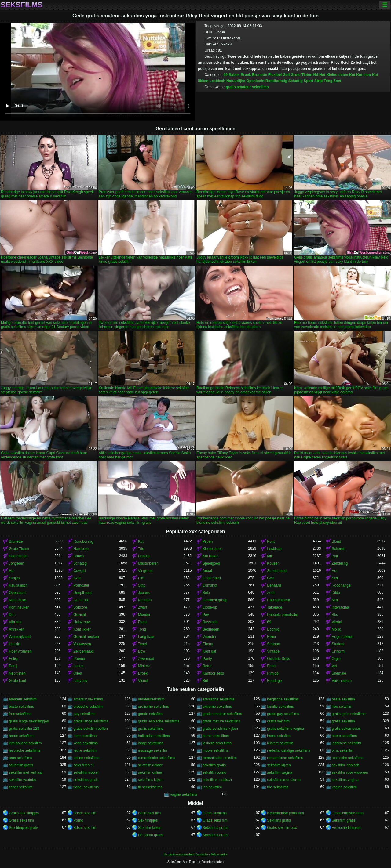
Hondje (144, 556)
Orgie (336, 659)
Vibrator (15, 622)
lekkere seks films (217, 743)
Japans (144, 593)
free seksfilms (20, 714)
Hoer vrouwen (20, 651)
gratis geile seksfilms (349, 714)
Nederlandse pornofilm (285, 813)
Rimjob (273, 673)
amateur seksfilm (23, 699)
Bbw (142, 651)
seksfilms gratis (86, 780)
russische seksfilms (347, 758)
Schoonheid (277, 571)
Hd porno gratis (151, 835)
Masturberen (148, 563)
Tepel (143, 644)
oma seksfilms (20, 758)
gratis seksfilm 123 (24, 729)
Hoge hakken (343, 637)
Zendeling (340, 563)
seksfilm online (150, 772)
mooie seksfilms (216, 750)
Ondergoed (212, 578)
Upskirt (15, 644)
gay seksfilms (84, 714)
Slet (335, 578)
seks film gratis (21, 765)
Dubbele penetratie (282, 615)
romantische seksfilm (220, 758)
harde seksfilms (22, 736)
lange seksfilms (151, 743)
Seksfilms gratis (215, 828)
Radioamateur (278, 600)
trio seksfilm (212, 787)
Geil (286, 75)
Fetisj (13, 659)
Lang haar (146, 637)
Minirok (144, 666)
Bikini (271, 637)
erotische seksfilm (88, 707)
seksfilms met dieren (284, 780)
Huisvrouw (82, 622)
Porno (78, 820)
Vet (334, 666)
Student (338, 644)
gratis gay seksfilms (283, 714)
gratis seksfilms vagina (285, 729)
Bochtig (273, 629)
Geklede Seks (278, 659)
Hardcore (81, 549)
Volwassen (82, 644)
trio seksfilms (278, 787)
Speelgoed (211, 563)
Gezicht (80, 615)
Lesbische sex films (348, 813)
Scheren (339, 549)
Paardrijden (18, 556)
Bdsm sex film (85, 813)
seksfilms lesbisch (217, 780)
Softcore (80, 607)
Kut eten (364, 75)
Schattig (296, 81)
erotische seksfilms (153, 707)
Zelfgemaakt (83, 651)
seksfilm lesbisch (345, 765)
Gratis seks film (21, 820)
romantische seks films (157, 758)
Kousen (273, 563)
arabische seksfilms (219, 699)
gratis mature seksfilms (221, 721)
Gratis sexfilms (215, 813)
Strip (318, 81)
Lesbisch (217, 81)
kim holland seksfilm (25, 743)
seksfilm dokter (150, 765)
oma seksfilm (342, 750)
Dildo (336, 593)
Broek (246, 75)
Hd (316, 75)
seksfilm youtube (22, 780)
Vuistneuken (342, 681)
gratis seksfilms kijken (220, 729)
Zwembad (146, 659)
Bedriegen (211, 629)
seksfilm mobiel (86, 772)
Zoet (337, 81)
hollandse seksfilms (154, 736)
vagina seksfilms (184, 794)
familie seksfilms (280, 707)
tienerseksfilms (150, 787)
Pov (206, 615)
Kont (271, 541)
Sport (308, 81)
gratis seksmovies (346, 729)
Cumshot (210, 585)
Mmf (335, 600)
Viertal (337, 622)
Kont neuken (19, 607)
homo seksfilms (344, 736)
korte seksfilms (85, 743)
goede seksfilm (150, 714)
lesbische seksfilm (347, 743)
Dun (12, 615)
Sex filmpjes (148, 820)
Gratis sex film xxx (282, 828)
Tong (328, 81)
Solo (206, 593)
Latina (78, 666)
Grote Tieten (301, 75)
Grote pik (81, 600)
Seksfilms (22, 5)
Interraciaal (341, 607)
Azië (77, 578)
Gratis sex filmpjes (24, 813)
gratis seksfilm (343, 721)
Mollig (336, 629)
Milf (270, 556)
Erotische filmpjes (346, 828)
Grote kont (17, 681)
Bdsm (272, 666)
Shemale (339, 673)
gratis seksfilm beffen (91, 729)
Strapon (273, 644)
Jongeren (16, 563)
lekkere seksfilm (280, 743)
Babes (234, 75)
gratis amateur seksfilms (247, 87)
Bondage (274, 681)
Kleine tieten (337, 75)
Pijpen (208, 541)
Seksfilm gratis (344, 820)
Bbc (335, 615)
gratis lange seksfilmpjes (29, 721)
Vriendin (209, 637)
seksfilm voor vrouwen (350, 772)
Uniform (338, 651)
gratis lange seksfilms (91, 721)
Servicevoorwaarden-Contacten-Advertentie (195, 854)
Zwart (143, 607)
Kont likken (82, 629)
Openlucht (255, 81)
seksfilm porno (214, 772)
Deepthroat (82, 593)
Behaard (274, 585)
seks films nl (83, 765)
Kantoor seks (213, 673)
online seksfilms (86, 758)
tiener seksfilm (21, 787)
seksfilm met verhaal (26, 772)
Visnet (143, 681)
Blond (336, 541)
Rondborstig (276, 81)
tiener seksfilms (86, 787)
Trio (141, 549)
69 (226, 75)
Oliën (78, 673)
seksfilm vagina (280, 772)
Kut (352, 75)
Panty (207, 659)
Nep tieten (17, 673)
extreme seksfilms (217, 707)
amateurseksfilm (151, 699)
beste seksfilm (343, 699)
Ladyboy (80, 681)
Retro (207, 666)
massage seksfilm (153, 750)
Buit (335, 556)
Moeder (144, 615)
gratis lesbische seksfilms (159, 721)
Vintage (273, 651)
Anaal (207, 571)
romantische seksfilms (285, 758)
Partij (13, 666)
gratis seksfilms (151, 729)
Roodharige (341, 585)
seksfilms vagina (345, 780)
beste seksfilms (21, 707)
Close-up (210, 607)
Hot (322, 75)
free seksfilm (342, 707)
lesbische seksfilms (25, 750)
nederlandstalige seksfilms (289, 750)
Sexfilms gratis (279, 820)
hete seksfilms (85, 736)
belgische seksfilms (283, 699)
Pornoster (81, 585)
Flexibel (275, 75)
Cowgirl (79, 571)
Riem (142, 622)
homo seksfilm (279, 736)
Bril (205, 681)
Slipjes (14, 578)
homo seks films (216, 736)
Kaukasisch (18, 585)
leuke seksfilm (85, 750)
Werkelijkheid (20, 637)
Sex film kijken (150, 828)
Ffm (141, 578)
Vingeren (145, 571)
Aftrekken (17, 629)
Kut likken (210, 556)
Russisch (210, 622)
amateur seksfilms (88, 699)
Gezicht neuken (86, 637)
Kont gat (209, 651)
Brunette (259, 75)
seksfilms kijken (151, 780)
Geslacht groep (215, 600)
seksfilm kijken (279, 765)
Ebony (208, 644)
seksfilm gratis (214, 765)
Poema (79, 659)
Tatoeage (274, 607)
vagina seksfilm (344, 787)
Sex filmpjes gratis (24, 828)
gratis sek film (278, 721)
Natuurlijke (236, 81)
